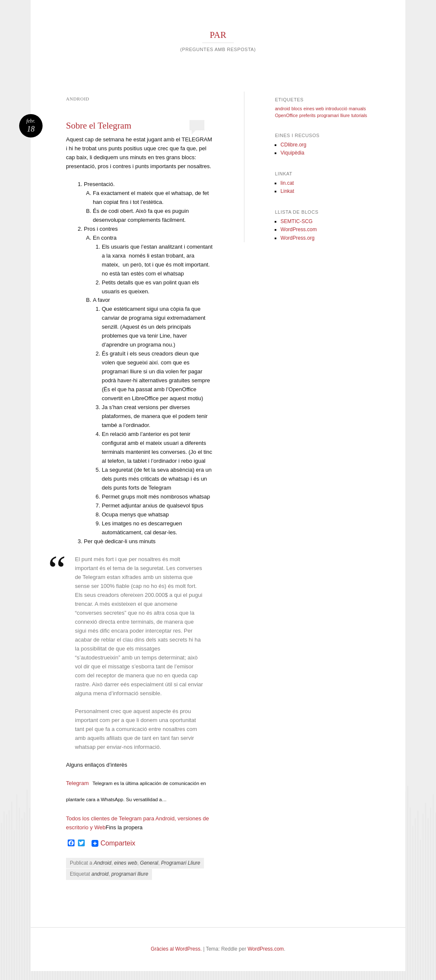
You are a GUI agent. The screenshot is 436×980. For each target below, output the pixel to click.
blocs (297, 109)
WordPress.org (298, 238)
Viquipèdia (293, 153)
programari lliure (130, 874)
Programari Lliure (181, 863)
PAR (218, 35)
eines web (126, 863)
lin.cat (287, 183)
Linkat (287, 191)
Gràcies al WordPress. (176, 949)
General (149, 863)
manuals (357, 109)
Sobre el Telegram (99, 126)
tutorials (359, 115)
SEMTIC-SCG (297, 221)
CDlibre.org (294, 145)
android (100, 874)
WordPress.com (299, 229)
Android (102, 863)
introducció (336, 109)
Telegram (77, 783)
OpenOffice (287, 115)
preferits (308, 115)
